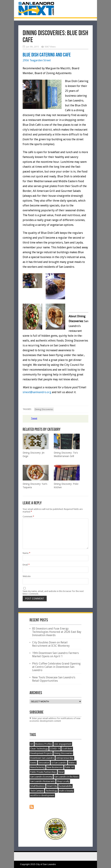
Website (27, 576)
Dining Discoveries (44, 409)
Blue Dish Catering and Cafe (47, 55)
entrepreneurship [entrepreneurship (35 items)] (65, 758)
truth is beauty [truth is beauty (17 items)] (66, 791)
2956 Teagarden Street (37, 60)
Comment (28, 517)
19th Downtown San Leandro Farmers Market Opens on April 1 (55, 655)
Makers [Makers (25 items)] (72, 763)
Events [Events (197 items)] (33, 763)
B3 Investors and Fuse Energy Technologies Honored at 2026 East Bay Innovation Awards (57, 632)
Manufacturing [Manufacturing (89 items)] (38, 767)
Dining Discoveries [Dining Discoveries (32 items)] (63, 753)
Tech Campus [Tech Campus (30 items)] (37, 791)
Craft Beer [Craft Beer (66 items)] (67, 749)
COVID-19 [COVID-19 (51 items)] (55, 749)
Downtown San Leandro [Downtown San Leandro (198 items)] (42, 758)
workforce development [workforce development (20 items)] (42, 795)
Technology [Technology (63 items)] (51, 791)
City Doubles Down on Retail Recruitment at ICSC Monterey (51, 644)
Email (26, 565)
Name (26, 553)
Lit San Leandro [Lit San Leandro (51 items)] (59, 763)
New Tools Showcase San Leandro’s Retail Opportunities (54, 679)
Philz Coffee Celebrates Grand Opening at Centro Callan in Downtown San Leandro (56, 667)
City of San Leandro (46, 864)
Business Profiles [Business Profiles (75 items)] (44, 744)
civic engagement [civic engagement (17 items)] (63, 744)
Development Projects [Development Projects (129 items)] (41, 753)
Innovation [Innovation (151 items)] (44, 763)
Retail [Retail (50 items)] (61, 772)
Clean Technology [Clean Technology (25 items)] (39, 749)
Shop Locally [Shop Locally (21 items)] (63, 781)
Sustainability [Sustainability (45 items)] (65, 786)
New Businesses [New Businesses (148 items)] (55, 767)
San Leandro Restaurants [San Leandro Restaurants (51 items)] (43, 781)
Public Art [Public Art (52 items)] (70, 767)
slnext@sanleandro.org (37, 392)
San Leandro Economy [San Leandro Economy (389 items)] (41, 777)
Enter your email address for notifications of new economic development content (55, 720)
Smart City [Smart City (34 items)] (52, 786)
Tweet (34, 418)
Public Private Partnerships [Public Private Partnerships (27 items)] (43, 772)
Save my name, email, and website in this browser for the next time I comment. (53, 592)
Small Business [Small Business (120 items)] (38, 786)
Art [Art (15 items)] (32, 744)
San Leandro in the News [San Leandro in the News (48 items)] (66, 777)
